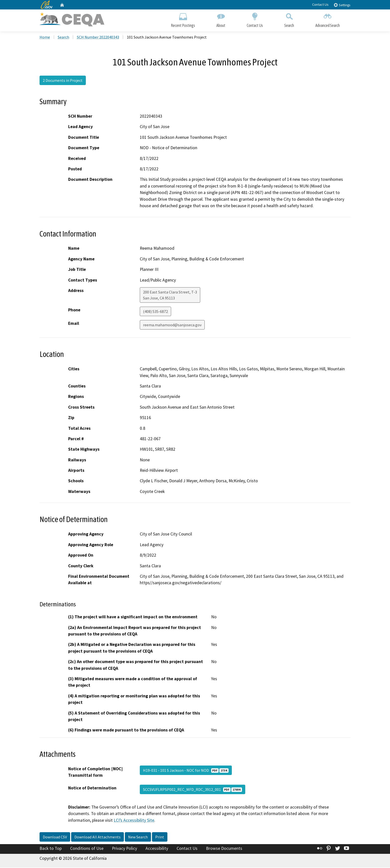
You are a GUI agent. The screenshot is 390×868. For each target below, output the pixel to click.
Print (160, 838)
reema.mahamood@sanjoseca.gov (172, 325)
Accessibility (157, 849)
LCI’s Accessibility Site (134, 821)
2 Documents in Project (63, 81)
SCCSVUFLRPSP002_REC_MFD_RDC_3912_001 (193, 790)
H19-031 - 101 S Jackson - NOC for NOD (186, 771)
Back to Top (51, 849)
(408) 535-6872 (155, 312)
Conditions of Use (87, 849)
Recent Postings (183, 19)
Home (45, 38)
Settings (342, 5)
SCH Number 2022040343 (98, 38)
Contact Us (320, 4)
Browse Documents (224, 849)
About (221, 19)
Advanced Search (328, 19)
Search (289, 19)
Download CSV (55, 838)
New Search (138, 838)
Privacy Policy (124, 849)
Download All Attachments (97, 838)
